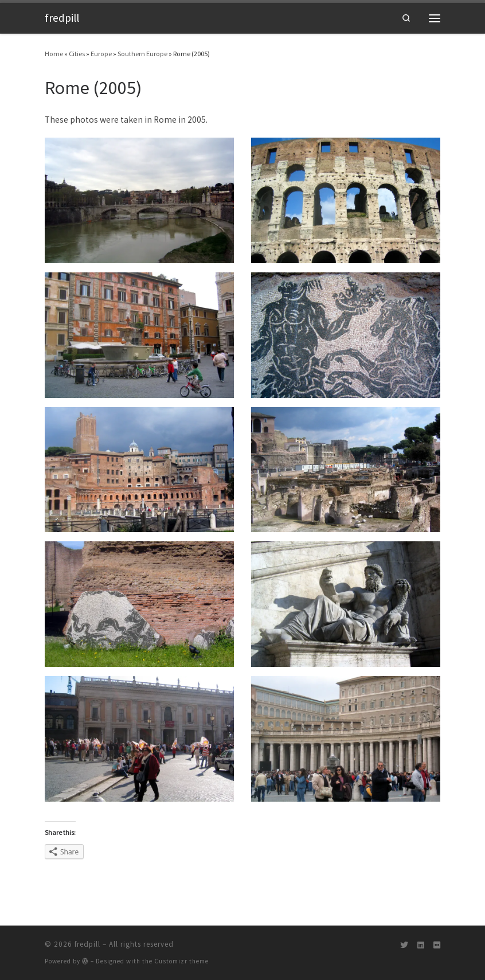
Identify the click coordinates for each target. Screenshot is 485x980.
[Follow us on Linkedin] (421, 946)
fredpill (87, 944)
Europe (101, 54)
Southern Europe (142, 54)
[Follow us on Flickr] (437, 946)
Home (54, 54)
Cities (77, 54)
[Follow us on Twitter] (404, 946)
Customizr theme (181, 961)
